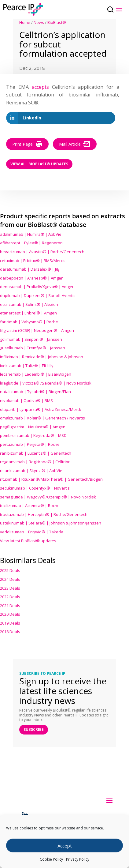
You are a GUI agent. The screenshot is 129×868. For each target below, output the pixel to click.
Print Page (27, 144)
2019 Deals (10, 623)
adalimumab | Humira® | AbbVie (31, 234)
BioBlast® (57, 22)
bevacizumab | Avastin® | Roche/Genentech (42, 252)
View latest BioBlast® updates (28, 541)
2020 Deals (10, 614)
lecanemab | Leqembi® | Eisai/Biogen (36, 374)
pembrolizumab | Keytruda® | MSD (33, 435)
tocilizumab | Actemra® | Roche (30, 505)
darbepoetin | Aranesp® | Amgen (32, 278)
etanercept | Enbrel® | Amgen (28, 313)
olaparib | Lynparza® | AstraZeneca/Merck (41, 409)
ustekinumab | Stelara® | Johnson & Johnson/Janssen (51, 523)
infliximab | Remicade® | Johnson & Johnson (42, 357)
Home (25, 22)
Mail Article (75, 144)
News (39, 22)
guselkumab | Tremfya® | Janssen (33, 348)
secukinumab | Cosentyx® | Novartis (35, 488)
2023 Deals (10, 588)
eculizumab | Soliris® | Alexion (29, 304)
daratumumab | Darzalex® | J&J (30, 269)
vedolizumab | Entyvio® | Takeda (32, 532)
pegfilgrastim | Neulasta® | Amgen (33, 427)
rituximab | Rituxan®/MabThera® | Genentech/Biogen (51, 479)
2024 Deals (10, 579)
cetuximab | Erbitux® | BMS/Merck (32, 261)
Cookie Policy (51, 859)
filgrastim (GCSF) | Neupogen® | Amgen (37, 330)
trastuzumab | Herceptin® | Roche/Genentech (44, 514)
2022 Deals (10, 597)
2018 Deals (10, 632)
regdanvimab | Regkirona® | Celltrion (35, 462)
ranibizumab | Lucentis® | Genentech (36, 453)
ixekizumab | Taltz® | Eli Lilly (27, 366)
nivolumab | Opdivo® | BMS (26, 400)
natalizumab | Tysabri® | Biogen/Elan (35, 392)
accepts (40, 87)
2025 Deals (10, 570)
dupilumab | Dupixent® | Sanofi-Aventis (38, 295)
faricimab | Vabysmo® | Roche (29, 322)
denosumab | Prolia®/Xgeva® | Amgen (37, 287)
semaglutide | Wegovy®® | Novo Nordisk (48, 497)
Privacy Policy (78, 859)
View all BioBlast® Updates (39, 164)
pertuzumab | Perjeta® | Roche (30, 444)
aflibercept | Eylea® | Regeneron (31, 243)
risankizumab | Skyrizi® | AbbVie (31, 471)
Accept (65, 846)
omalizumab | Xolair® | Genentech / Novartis (42, 418)
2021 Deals (10, 606)
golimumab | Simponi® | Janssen (31, 339)
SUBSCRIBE (34, 729)
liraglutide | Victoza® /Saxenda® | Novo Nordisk (46, 383)
